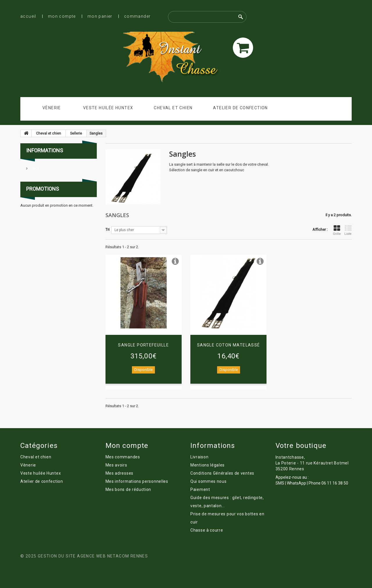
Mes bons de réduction (128, 489)
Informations (45, 150)
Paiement (200, 489)
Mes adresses (119, 473)
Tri (108, 229)
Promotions (43, 189)
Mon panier (100, 16)
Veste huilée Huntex (108, 108)
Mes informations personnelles (137, 481)
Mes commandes (123, 457)
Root (34, 168)
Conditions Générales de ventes (222, 473)
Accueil (28, 16)
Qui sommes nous (209, 481)
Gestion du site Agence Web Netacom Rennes (93, 556)
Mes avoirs (116, 465)
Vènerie (52, 108)
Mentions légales (208, 465)
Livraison (199, 457)
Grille (337, 230)
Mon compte (62, 16)
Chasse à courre (207, 530)
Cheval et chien (173, 108)
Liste (348, 230)
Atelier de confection (240, 108)
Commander (137, 16)
